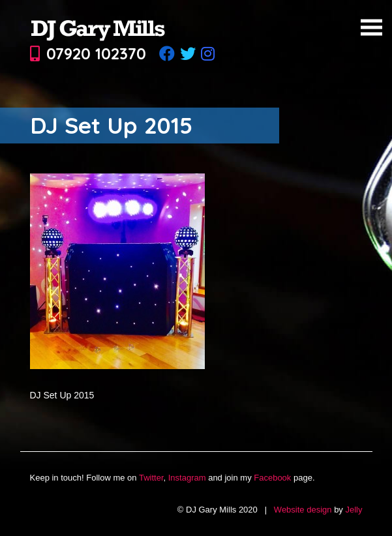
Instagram (187, 478)
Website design (303, 510)
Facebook (272, 478)
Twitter (151, 478)
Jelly (354, 510)
